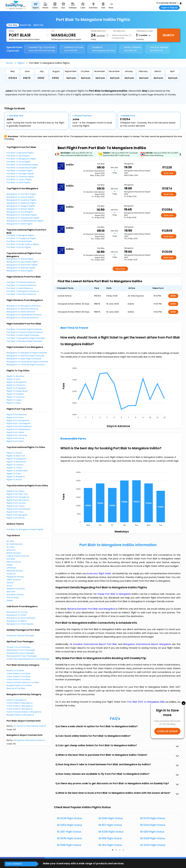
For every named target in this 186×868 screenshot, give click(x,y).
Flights (21, 63)
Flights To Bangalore (17, 382)
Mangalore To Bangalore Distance (24, 306)
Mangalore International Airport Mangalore (148, 644)
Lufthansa (11, 568)
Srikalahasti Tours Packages (21, 653)
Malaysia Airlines (15, 571)
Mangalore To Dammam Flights (22, 265)
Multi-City (38, 25)
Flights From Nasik (15, 432)
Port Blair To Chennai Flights (20, 177)
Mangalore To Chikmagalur (20, 624)
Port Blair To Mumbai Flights (20, 153)
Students (102, 49)
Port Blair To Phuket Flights (19, 241)
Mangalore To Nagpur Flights (21, 206)
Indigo (10, 565)
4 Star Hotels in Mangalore (20, 706)
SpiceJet (11, 592)
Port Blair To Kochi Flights (19, 247)
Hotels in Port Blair (15, 671)
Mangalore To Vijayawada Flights (23, 218)
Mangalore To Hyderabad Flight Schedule (27, 362)
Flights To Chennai (16, 397)
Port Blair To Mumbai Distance (21, 294)
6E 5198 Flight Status (69, 845)
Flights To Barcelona (17, 462)
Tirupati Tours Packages (19, 647)
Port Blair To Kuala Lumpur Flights (23, 244)
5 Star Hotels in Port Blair (19, 679)
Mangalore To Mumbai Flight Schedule (26, 356)
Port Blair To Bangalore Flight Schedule (26, 338)
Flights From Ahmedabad (19, 426)
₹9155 (41, 78)
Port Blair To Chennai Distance (21, 285)
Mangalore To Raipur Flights (20, 209)
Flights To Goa (13, 379)
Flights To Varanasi (16, 385)
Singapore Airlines (16, 589)
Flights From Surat (15, 438)
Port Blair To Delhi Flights (18, 182)
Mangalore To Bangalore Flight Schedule (27, 353)
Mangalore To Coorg (17, 612)
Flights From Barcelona (18, 500)
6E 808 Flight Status (110, 838)
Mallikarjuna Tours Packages (21, 650)
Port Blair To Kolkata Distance (21, 282)
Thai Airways (13, 597)
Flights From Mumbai (17, 414)
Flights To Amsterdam (17, 471)
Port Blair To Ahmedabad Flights (22, 165)
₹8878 (27, 78)
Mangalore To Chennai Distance (23, 318)
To (53, 31)
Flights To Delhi (14, 403)
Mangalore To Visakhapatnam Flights (25, 221)
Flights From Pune (15, 417)
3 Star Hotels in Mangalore (20, 703)
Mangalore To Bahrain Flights (21, 268)
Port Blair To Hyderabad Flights (22, 168)
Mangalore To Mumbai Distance (22, 309)
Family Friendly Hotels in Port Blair (23, 682)
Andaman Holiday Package (20, 635)
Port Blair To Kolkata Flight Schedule (24, 329)
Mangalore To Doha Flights (20, 271)
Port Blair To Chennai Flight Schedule (25, 332)
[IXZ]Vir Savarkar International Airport (24, 39)
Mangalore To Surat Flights (20, 212)
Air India (11, 547)
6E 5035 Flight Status (70, 838)
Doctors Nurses (157, 49)
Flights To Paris (14, 474)
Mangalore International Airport (29, 740)
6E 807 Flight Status (110, 825)
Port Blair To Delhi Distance (20, 288)
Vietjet (10, 600)
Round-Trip (26, 25)
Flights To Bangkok (16, 477)
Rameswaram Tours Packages (22, 656)
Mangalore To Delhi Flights (20, 224)
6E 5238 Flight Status (70, 818)
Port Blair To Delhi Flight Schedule (23, 335)
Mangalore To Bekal (17, 621)
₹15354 (13, 78)
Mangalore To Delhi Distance (21, 312)
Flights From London (16, 503)
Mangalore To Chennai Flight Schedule (26, 365)
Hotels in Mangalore (17, 700)
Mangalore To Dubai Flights (20, 259)
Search (168, 35)
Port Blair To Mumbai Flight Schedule (24, 341)
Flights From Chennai (17, 435)
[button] (113, 850)
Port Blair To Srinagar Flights (20, 174)
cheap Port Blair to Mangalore (114, 594)
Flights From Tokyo (16, 506)
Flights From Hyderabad (18, 429)
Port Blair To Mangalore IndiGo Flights (25, 529)
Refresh (71, 78)
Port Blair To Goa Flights (18, 156)
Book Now (169, 173)
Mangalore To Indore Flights (20, 197)
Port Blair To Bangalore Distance (23, 291)
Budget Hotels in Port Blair (19, 685)
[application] (118, 392)
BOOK (173, 296)
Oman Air (11, 574)
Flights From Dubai (16, 491)
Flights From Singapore (18, 497)
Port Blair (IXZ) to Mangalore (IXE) (147, 702)
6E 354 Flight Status (110, 845)
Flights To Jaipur (14, 400)
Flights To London (15, 465)
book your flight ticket (100, 573)
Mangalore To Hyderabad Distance (24, 315)
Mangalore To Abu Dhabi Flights (22, 262)
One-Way (13, 25)
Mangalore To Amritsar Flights (21, 194)
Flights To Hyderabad (17, 391)
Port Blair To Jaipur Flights (19, 179)
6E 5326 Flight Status (111, 832)
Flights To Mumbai (15, 376)
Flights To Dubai (14, 453)
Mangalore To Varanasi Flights (22, 215)
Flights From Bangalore (18, 420)
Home (9, 63)
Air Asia (10, 541)
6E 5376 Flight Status (153, 818)
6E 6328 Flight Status (153, 838)
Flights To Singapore (17, 459)
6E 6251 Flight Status (152, 832)
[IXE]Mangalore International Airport (66, 39)
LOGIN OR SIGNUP (167, 731)
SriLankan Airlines (15, 594)
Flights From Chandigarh (19, 423)
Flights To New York (16, 456)
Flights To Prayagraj (16, 388)
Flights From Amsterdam (19, 509)
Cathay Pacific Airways (18, 556)
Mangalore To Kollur (17, 615)
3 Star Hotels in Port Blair (19, 674)
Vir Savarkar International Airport (30, 726)
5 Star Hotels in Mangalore (20, 709)
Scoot (9, 586)
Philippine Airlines (15, 577)
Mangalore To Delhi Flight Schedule (24, 359)
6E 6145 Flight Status (111, 818)
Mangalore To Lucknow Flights (21, 200)
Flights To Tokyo (14, 468)
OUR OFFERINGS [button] (14, 864)
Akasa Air (11, 550)
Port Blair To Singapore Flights (21, 238)
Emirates (11, 559)
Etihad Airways (14, 562)
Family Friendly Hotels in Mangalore (24, 712)
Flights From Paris (15, 512)
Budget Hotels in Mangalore (20, 715)
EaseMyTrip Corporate (40, 49)
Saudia (10, 583)
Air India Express (15, 544)
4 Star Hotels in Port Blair (19, 676)
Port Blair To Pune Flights (19, 162)
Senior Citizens (131, 49)
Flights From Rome (16, 518)
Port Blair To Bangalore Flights (21, 159)
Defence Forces (72, 49)
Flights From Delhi (15, 441)
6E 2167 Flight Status (69, 832)
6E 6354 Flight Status (70, 825)
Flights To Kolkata (15, 394)
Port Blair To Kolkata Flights (20, 171)
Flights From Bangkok (17, 515)
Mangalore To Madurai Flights (21, 203)
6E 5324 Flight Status (153, 825)
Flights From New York (17, 494)
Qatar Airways (14, 580)
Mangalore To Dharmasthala (21, 618)
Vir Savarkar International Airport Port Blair (94, 644)
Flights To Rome (14, 480)
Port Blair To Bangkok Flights (20, 235)
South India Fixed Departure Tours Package (28, 659)
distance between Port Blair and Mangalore (91, 609)
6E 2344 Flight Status (153, 845)
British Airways (14, 553)
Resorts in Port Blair (16, 688)
